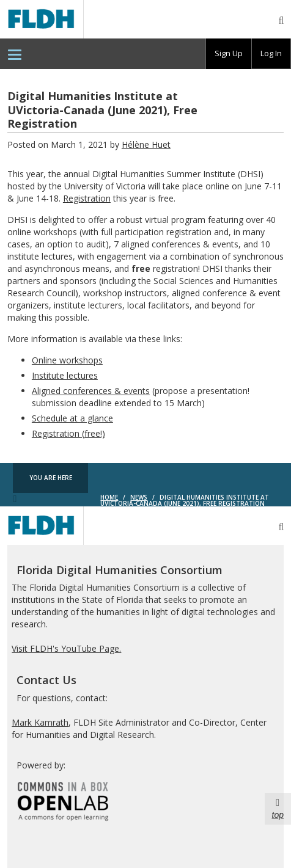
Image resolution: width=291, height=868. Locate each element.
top (278, 808)
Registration (87, 198)
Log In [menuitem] (271, 53)
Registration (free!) (68, 433)
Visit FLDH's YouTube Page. (66, 648)
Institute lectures (65, 375)
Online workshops (67, 360)
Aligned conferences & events (91, 391)
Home (109, 497)
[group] (229, 54)
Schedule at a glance (72, 418)
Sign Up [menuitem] (229, 53)
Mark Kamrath (40, 722)
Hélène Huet (146, 144)
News (139, 497)
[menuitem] (15, 54)
